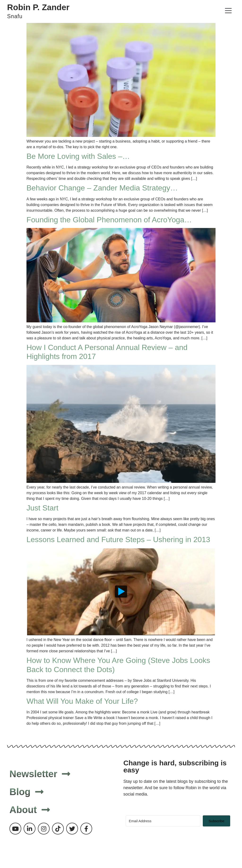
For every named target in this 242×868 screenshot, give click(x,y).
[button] (228, 11)
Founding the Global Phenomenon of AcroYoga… (109, 220)
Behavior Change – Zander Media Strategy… (102, 188)
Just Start (42, 508)
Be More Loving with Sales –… (78, 156)
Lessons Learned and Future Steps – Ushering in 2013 (118, 539)
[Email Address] (163, 821)
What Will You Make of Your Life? (82, 701)
